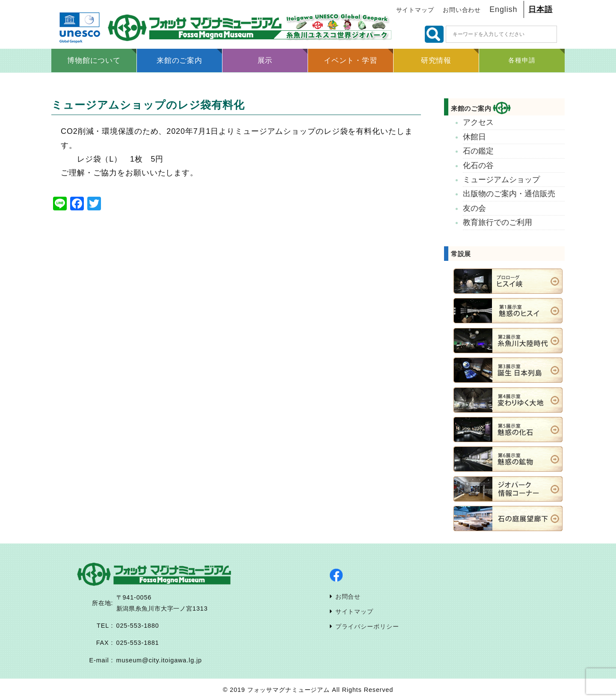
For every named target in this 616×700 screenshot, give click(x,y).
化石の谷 (478, 165)
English (503, 9)
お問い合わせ (462, 10)
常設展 (461, 254)
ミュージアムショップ (501, 180)
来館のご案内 (481, 108)
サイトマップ (415, 10)
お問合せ (348, 597)
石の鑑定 (478, 151)
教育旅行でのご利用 (498, 222)
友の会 (474, 208)
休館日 (474, 137)
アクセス (478, 122)
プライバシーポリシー (367, 626)
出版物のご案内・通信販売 (509, 194)
